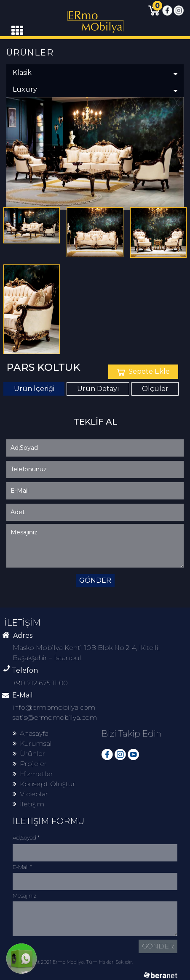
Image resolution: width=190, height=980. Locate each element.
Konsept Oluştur (44, 784)
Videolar (30, 794)
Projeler (30, 764)
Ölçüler (155, 389)
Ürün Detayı (98, 389)
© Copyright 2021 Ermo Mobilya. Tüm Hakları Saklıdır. (73, 962)
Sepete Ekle (143, 371)
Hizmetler (33, 774)
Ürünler (29, 754)
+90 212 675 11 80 (40, 683)
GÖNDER (95, 580)
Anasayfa (31, 733)
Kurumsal (32, 744)
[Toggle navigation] (17, 31)
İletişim (28, 804)
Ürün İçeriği (34, 389)
